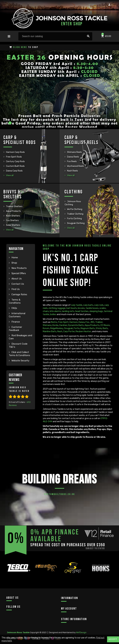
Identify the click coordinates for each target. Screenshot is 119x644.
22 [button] (109, 123)
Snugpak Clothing (76, 223)
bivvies (81, 308)
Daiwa (82, 322)
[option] (19, 575)
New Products (19, 268)
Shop (14, 263)
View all (10, 175)
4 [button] (25, 123)
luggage (62, 308)
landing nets (68, 311)
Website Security (20, 361)
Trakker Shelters (14, 207)
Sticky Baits (102, 328)
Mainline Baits (50, 331)
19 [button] (95, 123)
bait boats (72, 308)
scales (103, 308)
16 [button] (81, 123)
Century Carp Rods (15, 162)
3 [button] (21, 123)
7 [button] (39, 123)
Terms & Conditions (15, 301)
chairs (46, 311)
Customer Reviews (15, 377)
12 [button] (63, 123)
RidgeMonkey (57, 328)
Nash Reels (72, 171)
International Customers (17, 315)
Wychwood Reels (75, 166)
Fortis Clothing (74, 219)
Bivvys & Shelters (13, 194)
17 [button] (86, 123)
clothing (53, 308)
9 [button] (49, 123)
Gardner (63, 325)
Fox (87, 322)
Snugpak (68, 328)
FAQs (14, 308)
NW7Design (81, 632)
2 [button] (16, 123)
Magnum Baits (88, 328)
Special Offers (18, 273)
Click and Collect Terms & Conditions (19, 354)
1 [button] (10, 123)
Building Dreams (59, 480)
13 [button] (67, 123)
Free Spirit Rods (14, 157)
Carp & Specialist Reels (81, 140)
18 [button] (90, 123)
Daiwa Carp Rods (14, 171)
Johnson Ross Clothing (73, 203)
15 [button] (77, 123)
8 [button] (44, 123)
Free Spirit (63, 322)
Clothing (74, 192)
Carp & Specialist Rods (20, 140)
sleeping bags (96, 311)
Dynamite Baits (76, 325)
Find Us (15, 289)
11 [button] (58, 123)
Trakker (99, 322)
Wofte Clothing (74, 209)
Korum (46, 328)
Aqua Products (13, 211)
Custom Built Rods (15, 166)
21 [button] (104, 123)
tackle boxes (92, 308)
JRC (92, 322)
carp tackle (77, 305)
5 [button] (30, 123)
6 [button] (35, 123)
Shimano (47, 325)
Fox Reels (72, 162)
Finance (15, 322)
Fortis (77, 328)
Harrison (74, 322)
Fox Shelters (12, 220)
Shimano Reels (74, 152)
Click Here (20, 47)
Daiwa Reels (73, 157)
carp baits (88, 305)
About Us (16, 279)
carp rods (99, 305)
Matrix (54, 322)
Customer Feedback (15, 329)
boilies (53, 314)
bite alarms (55, 311)
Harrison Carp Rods (15, 152)
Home (14, 258)
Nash (60, 331)
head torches (82, 311)
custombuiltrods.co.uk (59, 494)
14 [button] (72, 123)
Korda (55, 325)
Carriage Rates (19, 294)
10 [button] (53, 123)
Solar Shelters (13, 225)
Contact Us (17, 284)
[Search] (55, 36)
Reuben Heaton (83, 331)
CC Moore (105, 325)
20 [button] (100, 123)
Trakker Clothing (75, 214)
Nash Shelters (13, 216)
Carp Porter (69, 331)
